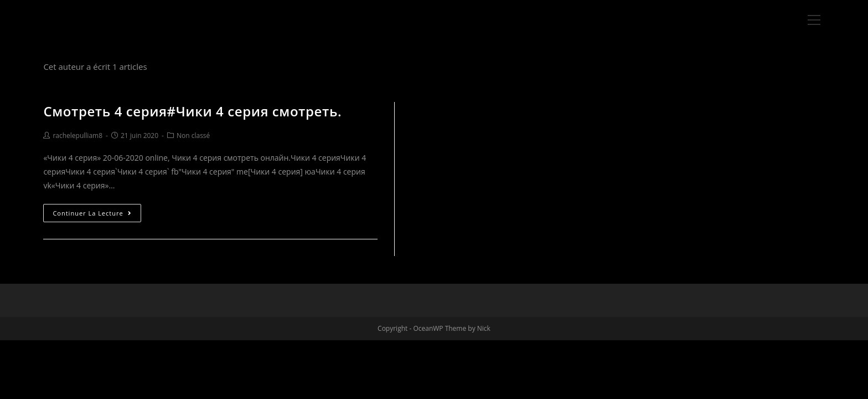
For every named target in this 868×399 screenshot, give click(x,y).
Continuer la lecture (92, 213)
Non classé (193, 135)
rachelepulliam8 (77, 135)
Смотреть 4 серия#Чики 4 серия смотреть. (192, 111)
